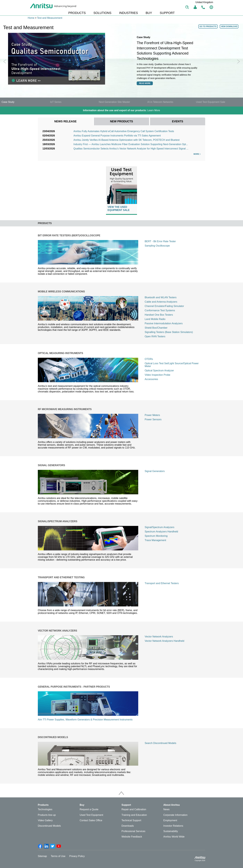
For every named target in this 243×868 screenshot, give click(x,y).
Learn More (122, 110)
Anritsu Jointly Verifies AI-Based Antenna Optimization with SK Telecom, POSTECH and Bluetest (126, 140)
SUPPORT (167, 13)
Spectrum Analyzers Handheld (161, 532)
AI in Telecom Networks (160, 102)
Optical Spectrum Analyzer (159, 371)
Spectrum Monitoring (156, 536)
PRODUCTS (77, 13)
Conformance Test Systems (160, 310)
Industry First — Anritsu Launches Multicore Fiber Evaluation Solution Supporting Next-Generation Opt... (131, 144)
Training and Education (134, 815)
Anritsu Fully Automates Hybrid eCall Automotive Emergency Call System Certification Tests (124, 131)
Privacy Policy (77, 856)
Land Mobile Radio (155, 319)
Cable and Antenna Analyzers (161, 302)
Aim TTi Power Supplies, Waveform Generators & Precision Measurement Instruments (85, 720)
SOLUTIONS (102, 13)
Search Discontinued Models (161, 743)
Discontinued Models (49, 826)
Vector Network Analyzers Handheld (165, 641)
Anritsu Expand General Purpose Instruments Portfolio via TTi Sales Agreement (117, 136)
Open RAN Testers (155, 336)
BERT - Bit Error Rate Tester (160, 241)
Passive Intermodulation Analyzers (164, 323)
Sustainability (171, 831)
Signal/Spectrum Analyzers (160, 527)
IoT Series (56, 102)
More (197, 154)
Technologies (45, 809)
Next (238, 61)
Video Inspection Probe (158, 375)
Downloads (128, 826)
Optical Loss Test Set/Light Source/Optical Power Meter (172, 365)
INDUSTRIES (129, 13)
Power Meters (152, 415)
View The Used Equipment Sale (119, 209)
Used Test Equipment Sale (210, 102)
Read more (145, 83)
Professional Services (133, 831)
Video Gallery (45, 820)
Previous (5, 61)
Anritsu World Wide (174, 837)
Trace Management (155, 540)
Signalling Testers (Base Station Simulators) (169, 332)
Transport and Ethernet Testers (162, 583)
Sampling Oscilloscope (157, 246)
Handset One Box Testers (159, 315)
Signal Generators (155, 471)
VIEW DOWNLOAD (229, 26)
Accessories (151, 379)
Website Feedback (132, 837)
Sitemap (42, 856)
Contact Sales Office (91, 820)
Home (31, 18)
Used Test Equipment (91, 815)
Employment (170, 820)
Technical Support (131, 820)
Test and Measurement (50, 18)
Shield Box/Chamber (156, 328)
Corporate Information (175, 815)
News (166, 809)
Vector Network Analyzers (159, 637)
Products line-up (47, 815)
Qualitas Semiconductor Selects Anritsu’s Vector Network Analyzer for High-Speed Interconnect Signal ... (131, 149)
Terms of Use (58, 856)
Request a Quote (89, 809)
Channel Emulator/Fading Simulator (164, 306)
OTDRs (149, 359)
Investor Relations (173, 826)
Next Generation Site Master (114, 102)
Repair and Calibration (134, 809)
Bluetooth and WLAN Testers (161, 297)
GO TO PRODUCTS (208, 26)
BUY (149, 13)
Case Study (8, 102)
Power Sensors (153, 419)
